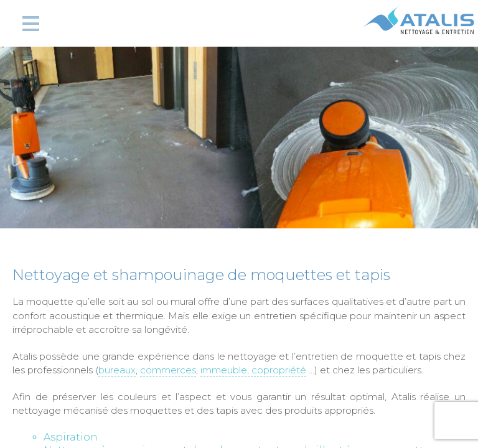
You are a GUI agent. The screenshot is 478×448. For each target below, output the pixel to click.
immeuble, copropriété (253, 370)
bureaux (117, 370)
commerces (168, 370)
